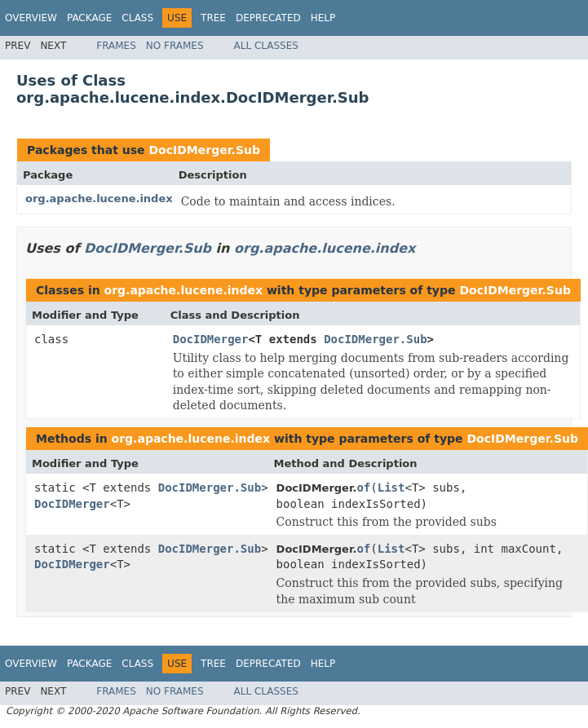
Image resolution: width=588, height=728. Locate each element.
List (391, 488)
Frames (116, 46)
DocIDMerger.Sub (204, 150)
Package (89, 18)
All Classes (266, 46)
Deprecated (268, 18)
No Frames (175, 46)
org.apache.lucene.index (99, 199)
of (363, 488)
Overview (31, 18)
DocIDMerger (211, 339)
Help (323, 18)
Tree (213, 18)
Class (137, 18)
